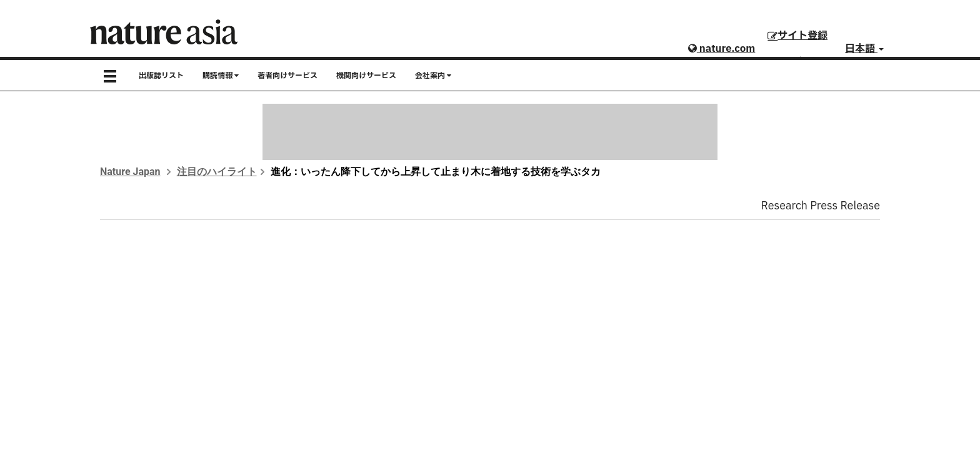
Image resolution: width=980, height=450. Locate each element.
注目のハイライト (217, 172)
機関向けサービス (366, 76)
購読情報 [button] (221, 76)
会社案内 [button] (433, 76)
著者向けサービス (287, 76)
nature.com (722, 49)
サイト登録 (797, 36)
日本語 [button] (864, 49)
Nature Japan (130, 172)
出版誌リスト (161, 76)
